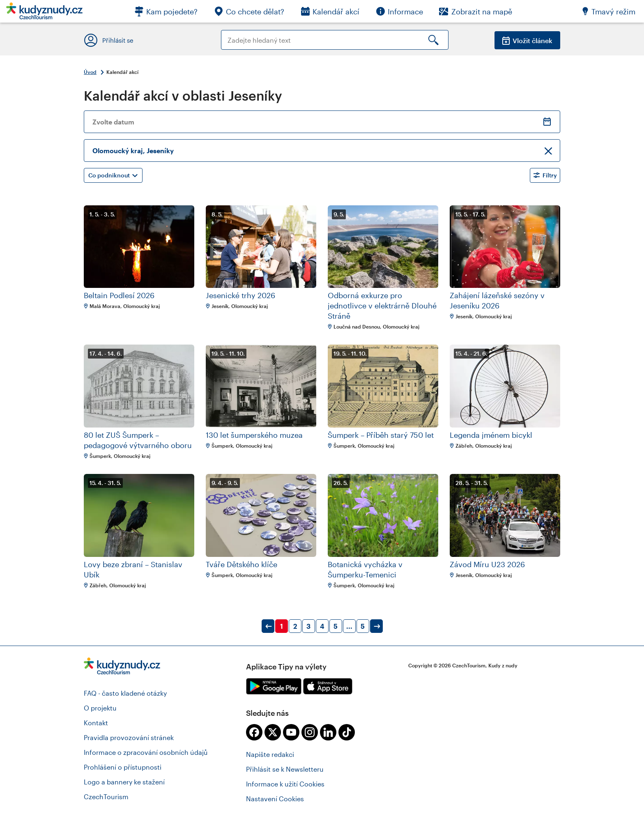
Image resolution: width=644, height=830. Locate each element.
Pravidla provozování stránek (129, 737)
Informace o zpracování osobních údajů (146, 752)
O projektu (100, 708)
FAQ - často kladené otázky (125, 693)
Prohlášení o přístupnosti (123, 767)
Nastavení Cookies (275, 799)
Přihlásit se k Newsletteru (285, 769)
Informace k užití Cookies (285, 784)
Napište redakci (270, 754)
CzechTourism (106, 797)
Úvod (90, 72)
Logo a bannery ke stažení (124, 782)
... (349, 626)
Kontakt (96, 723)
